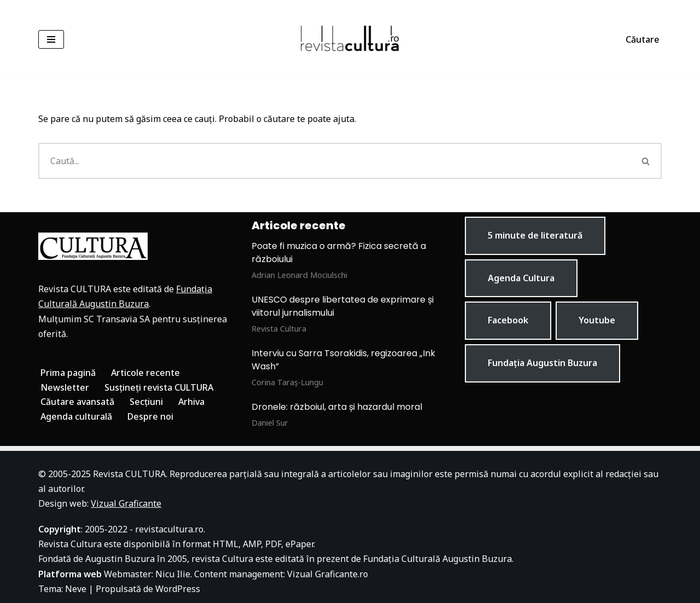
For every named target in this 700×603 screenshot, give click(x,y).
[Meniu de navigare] (51, 39)
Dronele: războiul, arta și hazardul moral (337, 407)
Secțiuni (146, 402)
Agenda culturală (76, 416)
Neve (76, 589)
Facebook (508, 320)
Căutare (643, 39)
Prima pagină (68, 373)
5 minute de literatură (535, 235)
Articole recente (145, 373)
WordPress (178, 589)
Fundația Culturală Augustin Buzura (437, 559)
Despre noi (150, 416)
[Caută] (334, 161)
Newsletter (65, 387)
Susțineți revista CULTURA (159, 387)
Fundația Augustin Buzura (542, 363)
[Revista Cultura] (350, 39)
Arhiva (191, 402)
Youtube (597, 320)
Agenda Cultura (521, 278)
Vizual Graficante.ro (328, 574)
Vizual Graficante (126, 503)
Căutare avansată (77, 402)
